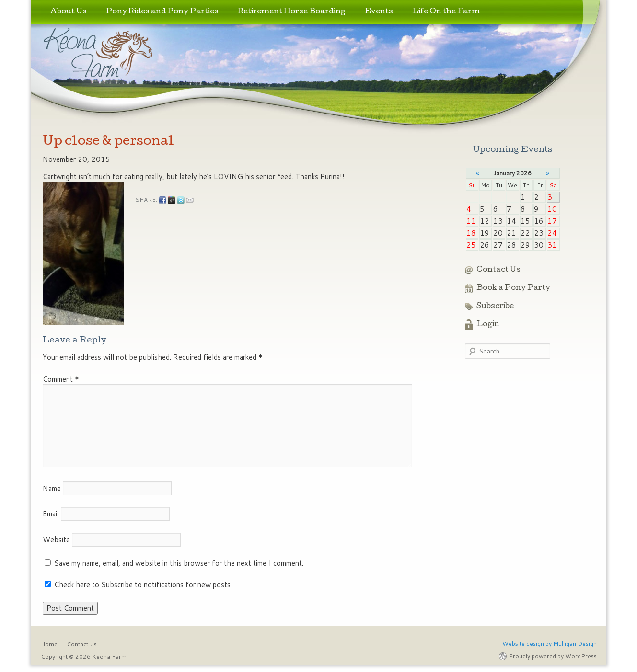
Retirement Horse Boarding (292, 12)
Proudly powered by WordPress (553, 656)
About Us (69, 12)
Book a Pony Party (513, 288)
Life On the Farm (446, 12)
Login (488, 325)
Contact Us (498, 270)
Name (52, 488)
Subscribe (495, 307)
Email (51, 514)
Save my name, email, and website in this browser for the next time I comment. (179, 563)
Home (49, 644)
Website (56, 540)
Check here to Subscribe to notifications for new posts (138, 585)
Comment (61, 379)
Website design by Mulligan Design (550, 644)
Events (379, 12)
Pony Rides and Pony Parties (162, 12)
